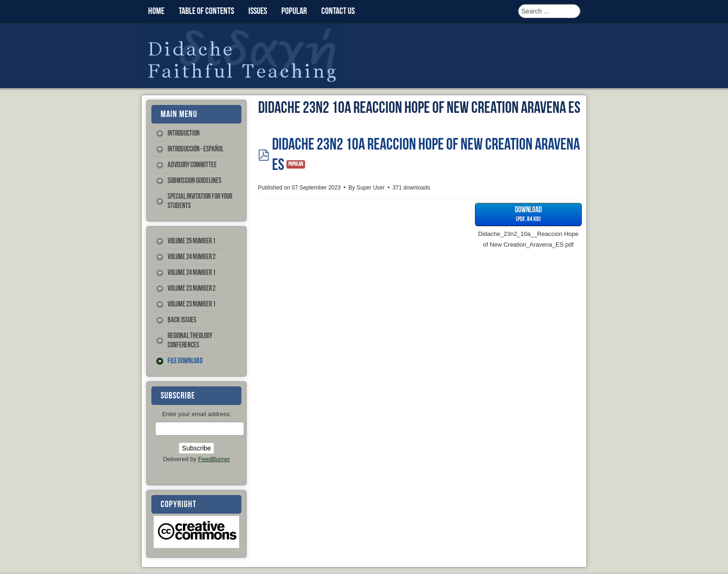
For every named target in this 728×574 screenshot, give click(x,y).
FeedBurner (214, 459)
